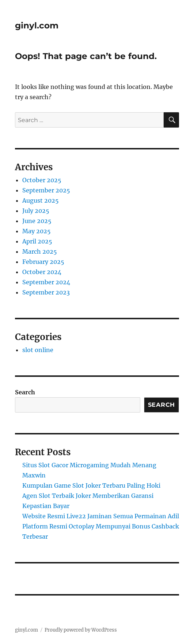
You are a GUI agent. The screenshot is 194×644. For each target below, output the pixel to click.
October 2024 (42, 272)
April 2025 (37, 241)
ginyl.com (37, 26)
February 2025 (43, 262)
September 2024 (46, 282)
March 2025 (40, 251)
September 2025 (46, 190)
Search (25, 392)
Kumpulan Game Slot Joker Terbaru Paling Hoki (91, 485)
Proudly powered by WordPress (81, 630)
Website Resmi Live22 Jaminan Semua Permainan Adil (101, 516)
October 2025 (42, 180)
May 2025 (37, 231)
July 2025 (36, 211)
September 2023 (46, 292)
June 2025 (37, 221)
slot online (38, 350)
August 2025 (41, 200)
